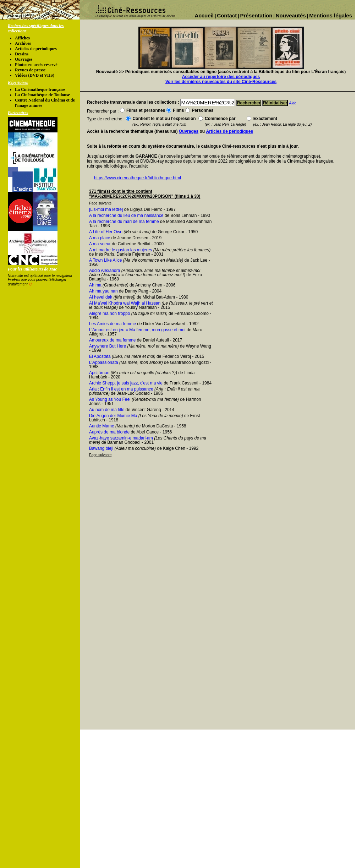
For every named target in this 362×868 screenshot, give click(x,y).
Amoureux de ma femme (112, 340)
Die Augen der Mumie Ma (113, 416)
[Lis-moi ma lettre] (106, 209)
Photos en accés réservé (36, 65)
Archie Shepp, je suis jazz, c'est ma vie (126, 383)
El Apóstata (100, 356)
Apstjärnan (99, 373)
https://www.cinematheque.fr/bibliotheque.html (138, 178)
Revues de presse (30, 70)
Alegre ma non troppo (109, 313)
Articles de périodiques (36, 49)
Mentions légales (331, 15)
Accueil (204, 15)
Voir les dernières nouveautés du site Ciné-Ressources (221, 82)
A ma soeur (100, 244)
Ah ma (95, 285)
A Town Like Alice (106, 260)
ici (30, 284)
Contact (227, 15)
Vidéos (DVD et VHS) (35, 75)
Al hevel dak (101, 297)
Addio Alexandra (105, 271)
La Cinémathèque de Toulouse (42, 95)
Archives (23, 43)
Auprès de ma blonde (109, 432)
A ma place (100, 238)
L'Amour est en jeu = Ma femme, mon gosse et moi (137, 330)
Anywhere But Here (108, 346)
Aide (293, 103)
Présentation (256, 15)
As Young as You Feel (110, 399)
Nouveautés (291, 15)
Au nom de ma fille (107, 410)
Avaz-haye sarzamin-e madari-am (121, 438)
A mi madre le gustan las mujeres (120, 250)
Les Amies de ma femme (113, 324)
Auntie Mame (102, 426)
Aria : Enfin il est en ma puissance (121, 389)
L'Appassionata (104, 362)
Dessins (22, 54)
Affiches (22, 38)
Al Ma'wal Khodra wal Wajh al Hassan (125, 303)
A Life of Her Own (106, 232)
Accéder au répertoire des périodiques (221, 77)
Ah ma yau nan (103, 291)
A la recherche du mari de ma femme (124, 222)
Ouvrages (24, 59)
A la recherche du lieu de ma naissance (126, 215)
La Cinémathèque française (40, 89)
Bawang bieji (101, 448)
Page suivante (100, 203)
